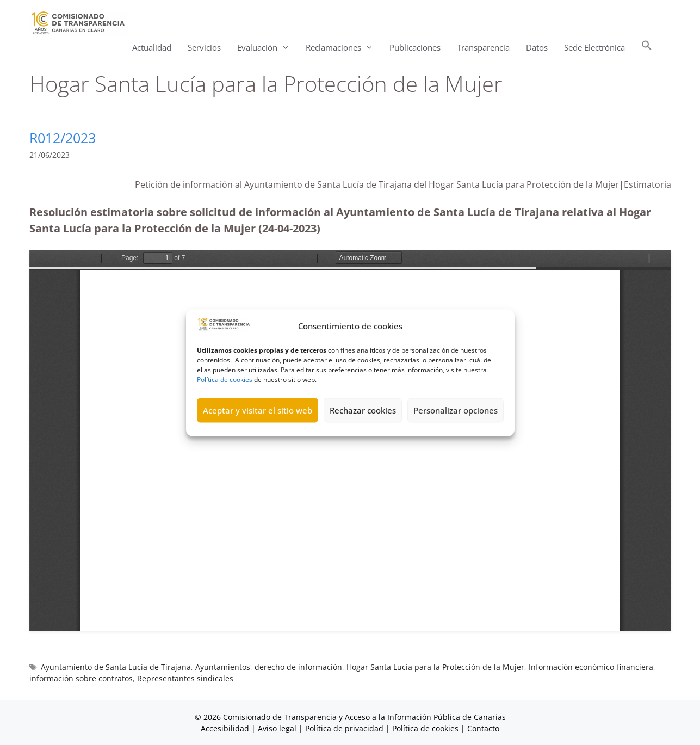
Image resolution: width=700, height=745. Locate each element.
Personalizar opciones (456, 410)
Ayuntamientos (223, 667)
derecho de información (298, 667)
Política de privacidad (344, 728)
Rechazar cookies (363, 410)
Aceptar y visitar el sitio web (258, 410)
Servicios (204, 47)
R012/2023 (63, 138)
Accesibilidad (226, 728)
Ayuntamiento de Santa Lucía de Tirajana (116, 667)
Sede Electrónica (594, 47)
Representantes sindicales (185, 678)
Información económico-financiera (591, 667)
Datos (537, 47)
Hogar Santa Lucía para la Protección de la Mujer (435, 667)
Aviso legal (277, 728)
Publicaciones (415, 47)
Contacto (483, 728)
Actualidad (152, 47)
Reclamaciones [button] (343, 48)
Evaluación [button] (267, 48)
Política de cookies (225, 379)
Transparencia (483, 47)
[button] (647, 48)
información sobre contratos (81, 678)
